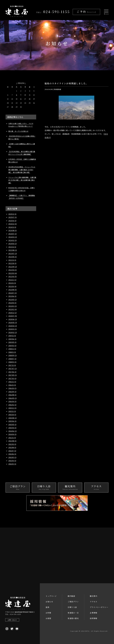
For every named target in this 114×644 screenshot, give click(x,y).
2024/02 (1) (12, 240)
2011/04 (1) (12, 461)
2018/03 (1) (12, 362)
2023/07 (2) (13, 253)
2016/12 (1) (12, 382)
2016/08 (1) (12, 395)
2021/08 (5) (12, 290)
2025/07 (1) (12, 217)
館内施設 (71, 596)
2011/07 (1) (12, 451)
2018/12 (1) (12, 349)
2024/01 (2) (12, 244)
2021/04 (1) (12, 303)
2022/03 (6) (13, 273)
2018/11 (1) (12, 352)
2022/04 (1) (12, 270)
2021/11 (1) (12, 283)
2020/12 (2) (12, 313)
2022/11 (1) (12, 260)
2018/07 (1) (12, 359)
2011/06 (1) (12, 454)
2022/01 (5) (12, 276)
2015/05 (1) (12, 425)
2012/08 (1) (12, 441)
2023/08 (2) (13, 250)
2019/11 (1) (12, 336)
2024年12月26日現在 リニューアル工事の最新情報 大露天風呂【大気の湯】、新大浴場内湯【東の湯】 (22, 170)
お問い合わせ (12, 620)
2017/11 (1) (12, 365)
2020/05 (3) (13, 323)
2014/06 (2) (12, 431)
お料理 (48, 613)
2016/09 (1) (12, 392)
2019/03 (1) (12, 346)
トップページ (51, 596)
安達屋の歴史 (73, 618)
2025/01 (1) (12, 221)
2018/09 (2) (12, 355)
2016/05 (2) (12, 398)
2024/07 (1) (12, 234)
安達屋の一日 (73, 613)
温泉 (47, 607)
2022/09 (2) (13, 267)
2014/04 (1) (12, 434)
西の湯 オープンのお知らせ (18, 131)
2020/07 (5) (13, 316)
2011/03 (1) (12, 464)
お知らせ (49, 602)
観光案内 (94, 596)
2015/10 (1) (12, 415)
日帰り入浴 (72, 607)
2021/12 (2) (12, 280)
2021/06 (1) (12, 296)
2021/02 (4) (12, 309)
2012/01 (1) (12, 444)
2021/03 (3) (12, 306)
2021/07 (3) (12, 293)
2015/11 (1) (12, 411)
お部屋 (48, 618)
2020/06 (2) (13, 319)
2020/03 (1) (12, 329)
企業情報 (94, 613)
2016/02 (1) (12, 405)
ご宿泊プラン (73, 602)
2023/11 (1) (12, 247)
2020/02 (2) (13, 332)
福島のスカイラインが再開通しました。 (66, 83)
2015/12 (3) (12, 408)
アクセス (94, 602)
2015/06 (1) (12, 421)
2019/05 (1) (12, 342)
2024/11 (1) (12, 227)
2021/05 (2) (12, 300)
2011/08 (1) (12, 447)
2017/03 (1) (12, 378)
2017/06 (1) (12, 372)
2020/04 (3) (13, 326)
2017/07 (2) (12, 369)
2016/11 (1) (12, 385)
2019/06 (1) (12, 339)
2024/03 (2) (13, 237)
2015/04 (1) (12, 428)
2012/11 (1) (12, 438)
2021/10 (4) (12, 286)
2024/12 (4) (12, 224)
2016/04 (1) (12, 401)
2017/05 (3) (12, 375)
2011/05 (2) (12, 457)
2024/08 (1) (12, 230)
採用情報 (94, 618)
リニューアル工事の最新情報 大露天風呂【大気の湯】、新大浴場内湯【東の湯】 (22, 180)
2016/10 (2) (12, 388)
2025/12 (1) (12, 214)
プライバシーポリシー (99, 607)
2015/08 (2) (12, 418)
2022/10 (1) (12, 263)
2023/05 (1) (12, 257)
